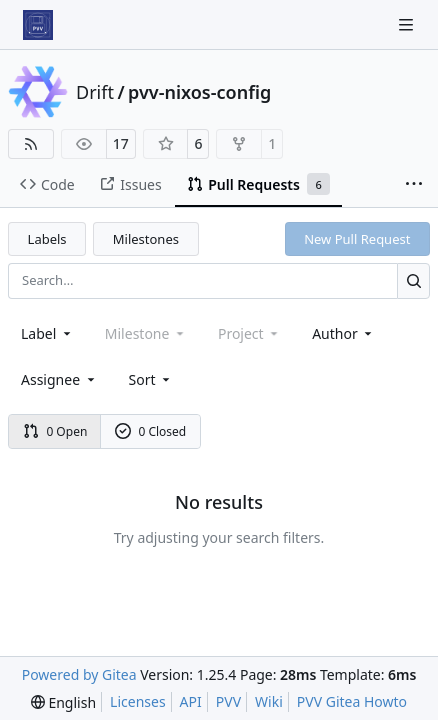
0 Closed (151, 431)
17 (121, 143)
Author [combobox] (343, 333)
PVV (228, 701)
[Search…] (413, 280)
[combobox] (47, 333)
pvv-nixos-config (199, 92)
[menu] (151, 379)
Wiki (269, 701)
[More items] (414, 185)
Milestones (146, 239)
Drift (95, 92)
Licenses (138, 701)
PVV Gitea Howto (352, 701)
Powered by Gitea (79, 674)
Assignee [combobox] (59, 379)
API (191, 701)
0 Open (55, 431)
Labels (47, 239)
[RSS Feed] (31, 144)
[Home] (38, 25)
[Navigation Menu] (408, 24)
